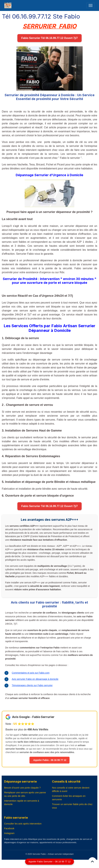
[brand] (9, 5)
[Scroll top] (92, 861)
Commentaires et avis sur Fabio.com (31, 673)
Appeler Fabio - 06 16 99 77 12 (50, 760)
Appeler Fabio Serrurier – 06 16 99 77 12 (50, 862)
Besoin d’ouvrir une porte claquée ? (22, 788)
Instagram (9, 833)
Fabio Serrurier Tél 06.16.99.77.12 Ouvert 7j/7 (50, 38)
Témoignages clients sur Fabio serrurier (32, 685)
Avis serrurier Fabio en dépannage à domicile (35, 679)
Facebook (9, 828)
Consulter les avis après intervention (23, 824)
